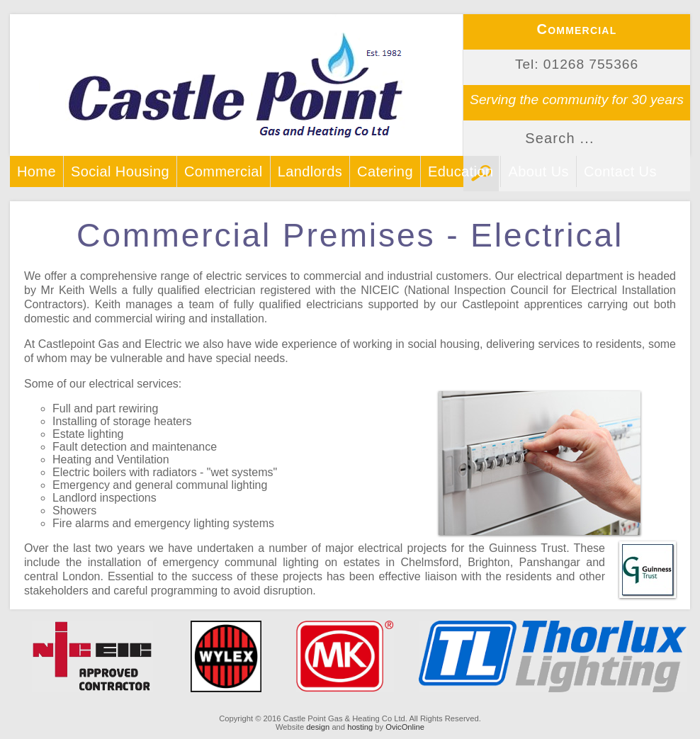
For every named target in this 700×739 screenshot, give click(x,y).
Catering (385, 171)
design (318, 727)
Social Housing (120, 171)
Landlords (310, 171)
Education (461, 171)
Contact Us (620, 171)
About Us (538, 171)
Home (36, 171)
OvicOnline (405, 727)
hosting (360, 727)
